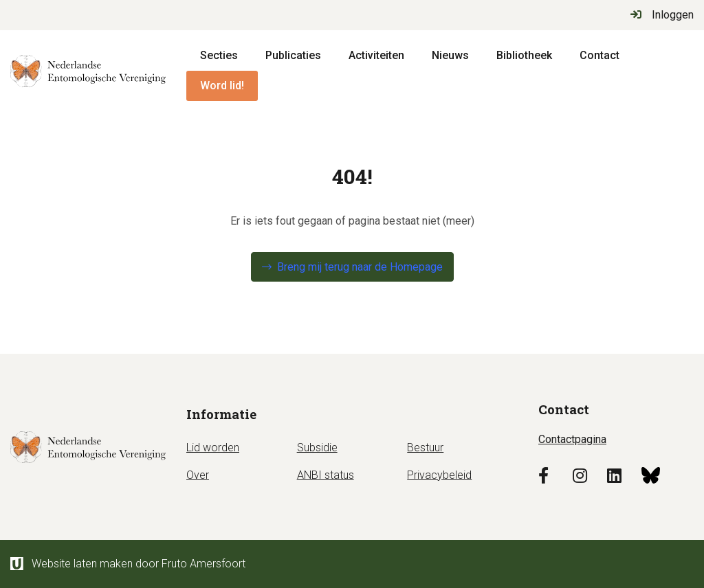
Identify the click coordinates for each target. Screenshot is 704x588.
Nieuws (450, 55)
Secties (219, 55)
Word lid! (222, 86)
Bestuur (425, 448)
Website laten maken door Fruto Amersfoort (128, 564)
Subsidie (317, 448)
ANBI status (326, 475)
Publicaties (293, 55)
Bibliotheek (524, 55)
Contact (599, 55)
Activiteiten (376, 55)
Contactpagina (572, 439)
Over (198, 475)
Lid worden (213, 448)
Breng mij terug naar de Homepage (360, 267)
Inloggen (662, 15)
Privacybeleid (439, 475)
